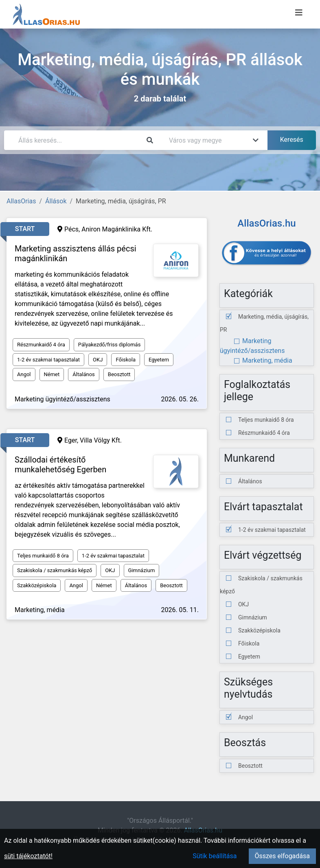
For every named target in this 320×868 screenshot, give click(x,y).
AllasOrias (21, 201)
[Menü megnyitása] (299, 13)
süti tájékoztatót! (28, 856)
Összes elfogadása (282, 856)
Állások (56, 201)
